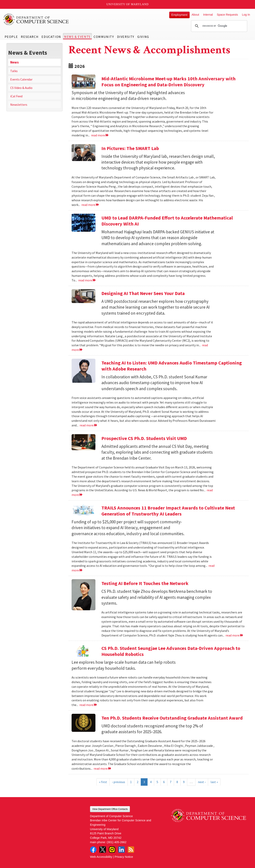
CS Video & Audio (21, 88)
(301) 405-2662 (116, 842)
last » (214, 782)
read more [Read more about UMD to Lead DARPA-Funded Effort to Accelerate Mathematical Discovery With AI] (87, 280)
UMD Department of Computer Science (36, 19)
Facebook (93, 850)
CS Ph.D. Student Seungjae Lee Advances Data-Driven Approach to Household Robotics (171, 651)
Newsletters (19, 105)
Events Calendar (21, 79)
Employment (179, 15)
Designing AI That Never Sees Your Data (143, 293)
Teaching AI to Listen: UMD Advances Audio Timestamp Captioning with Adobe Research (172, 366)
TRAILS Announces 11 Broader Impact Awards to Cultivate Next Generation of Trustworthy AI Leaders (168, 511)
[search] (219, 26)
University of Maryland (128, 4)
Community (104, 37)
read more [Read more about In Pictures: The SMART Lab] (90, 205)
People (11, 37)
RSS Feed (131, 850)
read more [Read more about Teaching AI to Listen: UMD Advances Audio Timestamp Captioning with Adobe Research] (89, 425)
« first (103, 782)
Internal (208, 15)
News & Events (77, 37)
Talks (14, 71)
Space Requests (227, 15)
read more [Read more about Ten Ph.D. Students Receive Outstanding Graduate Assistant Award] (103, 768)
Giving (143, 37)
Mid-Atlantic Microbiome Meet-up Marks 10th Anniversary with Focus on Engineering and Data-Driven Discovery (168, 82)
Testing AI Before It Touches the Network (145, 583)
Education (51, 37)
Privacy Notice (124, 857)
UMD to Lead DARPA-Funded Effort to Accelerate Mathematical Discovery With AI (167, 221)
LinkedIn (121, 850)
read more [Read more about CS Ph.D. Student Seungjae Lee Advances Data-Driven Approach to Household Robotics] (88, 705)
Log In (246, 15)
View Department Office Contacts (110, 809)
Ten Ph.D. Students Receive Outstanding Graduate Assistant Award (172, 718)
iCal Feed (16, 96)
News (14, 62)
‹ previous (119, 782)
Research (30, 37)
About (195, 15)
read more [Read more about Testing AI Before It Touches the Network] (234, 635)
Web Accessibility (101, 857)
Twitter (103, 850)
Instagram (112, 850)
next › (202, 782)
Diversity (126, 37)
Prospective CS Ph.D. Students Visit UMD (144, 438)
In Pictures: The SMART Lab (130, 148)
